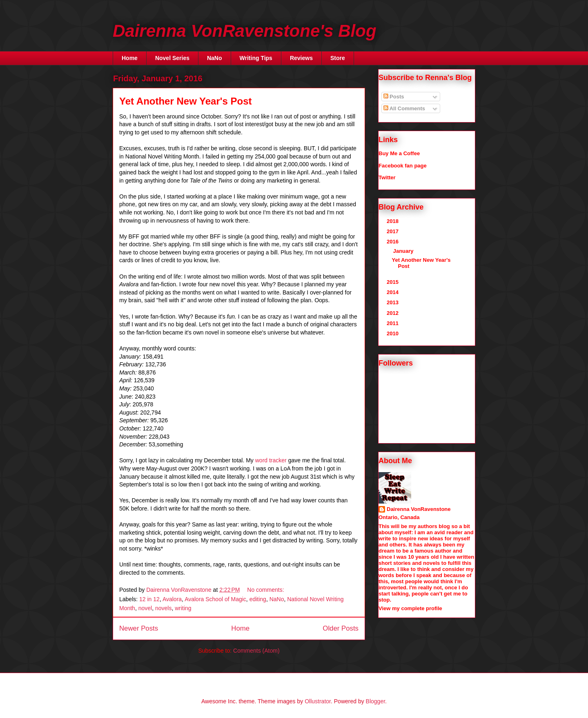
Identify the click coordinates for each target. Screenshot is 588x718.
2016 (393, 242)
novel (145, 608)
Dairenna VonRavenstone (419, 509)
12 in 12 (149, 599)
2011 (393, 323)
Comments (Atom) (256, 651)
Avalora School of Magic (215, 599)
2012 (393, 313)
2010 (393, 333)
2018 (393, 221)
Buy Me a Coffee (399, 153)
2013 (393, 302)
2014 (393, 292)
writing (183, 608)
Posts (394, 97)
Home (130, 58)
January (404, 251)
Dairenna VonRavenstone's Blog (245, 31)
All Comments (404, 108)
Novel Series (172, 58)
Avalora (172, 599)
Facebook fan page (403, 166)
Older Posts (341, 628)
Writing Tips (256, 58)
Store (338, 58)
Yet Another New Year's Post (186, 101)
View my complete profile (410, 608)
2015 (393, 282)
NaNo (215, 58)
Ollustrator (318, 701)
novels (163, 608)
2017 (393, 231)
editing (258, 599)
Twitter (387, 177)
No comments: (266, 590)
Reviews (301, 58)
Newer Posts (139, 628)
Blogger (375, 701)
